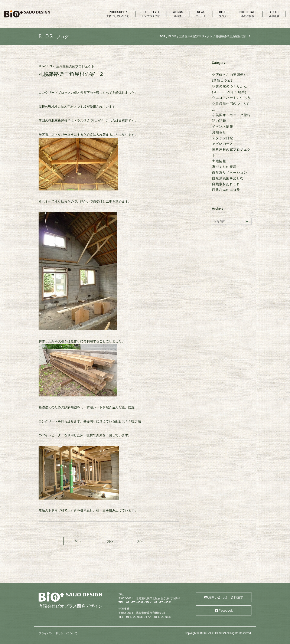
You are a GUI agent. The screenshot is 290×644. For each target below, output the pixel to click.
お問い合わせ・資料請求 (226, 597)
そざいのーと (223, 144)
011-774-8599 (135, 602)
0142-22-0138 (135, 617)
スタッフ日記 (223, 138)
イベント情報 (223, 126)
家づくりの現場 (224, 167)
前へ (78, 541)
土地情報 (219, 161)
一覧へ (109, 541)
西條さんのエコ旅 (226, 190)
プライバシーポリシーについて (58, 633)
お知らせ (219, 132)
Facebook (226, 610)
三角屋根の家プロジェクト (75, 66)
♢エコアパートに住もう (231, 98)
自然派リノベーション (230, 172)
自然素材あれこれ (226, 184)
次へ (140, 541)
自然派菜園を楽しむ (228, 178)
